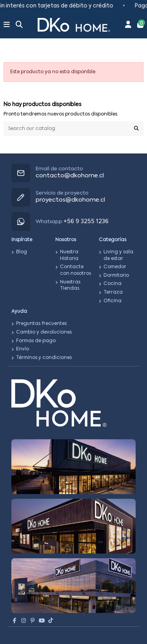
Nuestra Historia (69, 255)
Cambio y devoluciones (44, 332)
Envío (23, 349)
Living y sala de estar (118, 255)
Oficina (113, 301)
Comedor (115, 267)
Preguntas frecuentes (41, 324)
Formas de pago (36, 341)
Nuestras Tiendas (70, 286)
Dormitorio (116, 276)
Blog (22, 252)
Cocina (113, 284)
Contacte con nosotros (75, 270)
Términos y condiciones (44, 358)
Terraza (113, 292)
